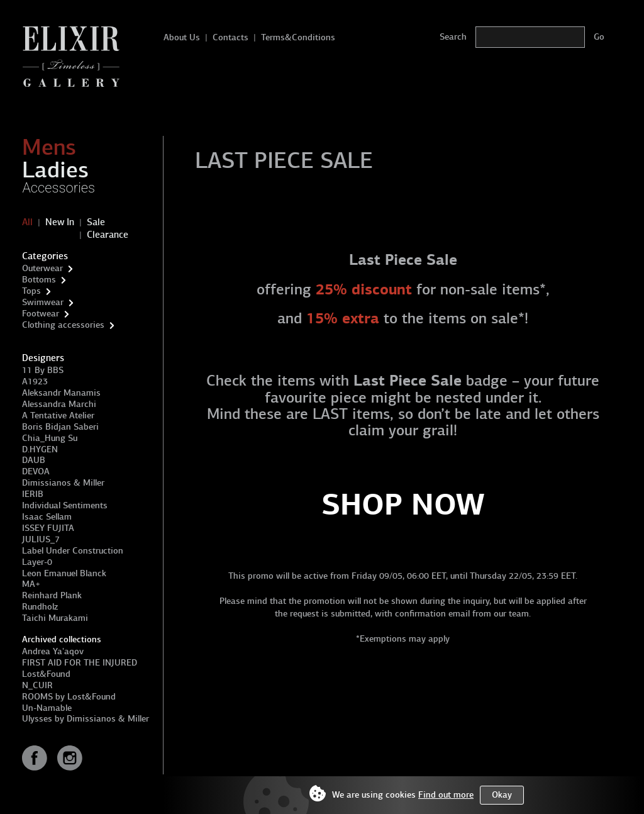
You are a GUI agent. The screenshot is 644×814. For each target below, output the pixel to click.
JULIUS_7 (41, 539)
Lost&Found (46, 674)
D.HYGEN (40, 449)
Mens (49, 147)
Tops (31, 291)
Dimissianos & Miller (63, 483)
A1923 (35, 382)
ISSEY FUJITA (48, 528)
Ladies (55, 170)
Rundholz (40, 607)
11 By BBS (43, 370)
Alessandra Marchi (59, 404)
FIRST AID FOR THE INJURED (80, 663)
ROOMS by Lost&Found (69, 697)
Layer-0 (37, 562)
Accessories (58, 188)
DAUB (34, 460)
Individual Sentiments (65, 505)
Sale (96, 222)
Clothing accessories (63, 325)
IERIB (33, 494)
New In (60, 222)
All (27, 222)
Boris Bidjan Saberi (60, 427)
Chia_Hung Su (50, 438)
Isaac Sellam (47, 517)
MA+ (31, 584)
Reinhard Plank (52, 595)
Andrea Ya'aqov (53, 651)
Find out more (446, 795)
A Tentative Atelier (58, 415)
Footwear (41, 314)
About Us (182, 37)
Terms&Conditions (298, 37)
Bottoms (39, 280)
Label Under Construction (73, 551)
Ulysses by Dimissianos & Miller (86, 719)
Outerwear (42, 268)
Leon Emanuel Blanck (64, 573)
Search (453, 37)
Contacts (230, 37)
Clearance (108, 235)
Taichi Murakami (55, 618)
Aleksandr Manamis (61, 393)
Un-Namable (47, 708)
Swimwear (43, 302)
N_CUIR (37, 685)
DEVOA (36, 471)
